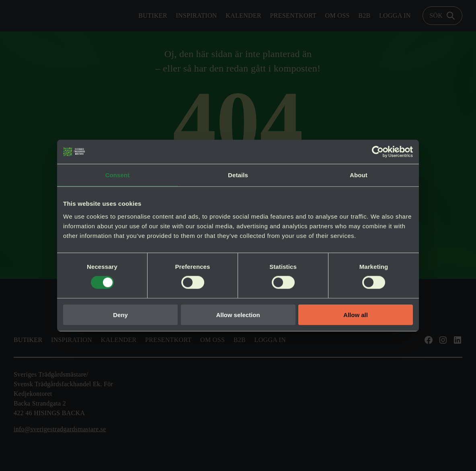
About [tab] (359, 175)
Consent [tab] (118, 175)
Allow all (356, 314)
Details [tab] (238, 175)
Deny (120, 314)
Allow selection (238, 314)
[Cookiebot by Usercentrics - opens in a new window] (378, 152)
